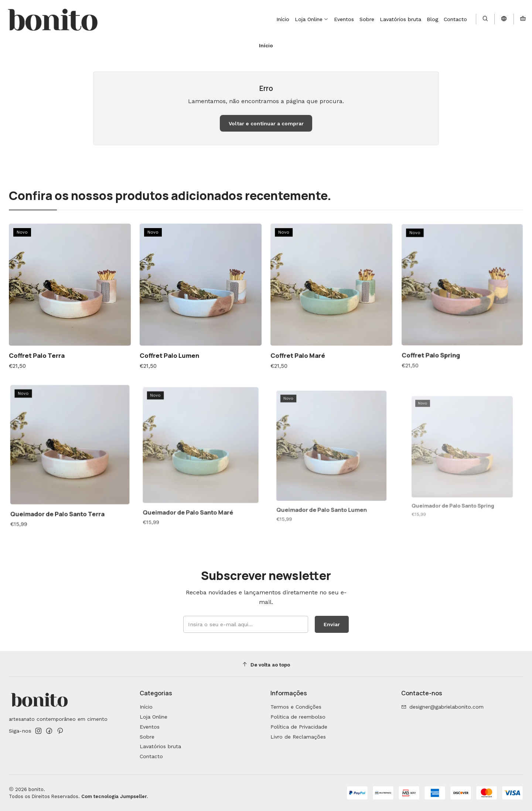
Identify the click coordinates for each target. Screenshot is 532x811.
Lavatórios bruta (160, 746)
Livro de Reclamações (298, 737)
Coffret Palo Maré (307, 340)
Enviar (325, 622)
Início (146, 707)
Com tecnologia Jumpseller (114, 796)
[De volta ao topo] (266, 665)
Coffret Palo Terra (40, 350)
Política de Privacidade (299, 727)
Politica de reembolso (298, 717)
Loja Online (154, 717)
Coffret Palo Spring (442, 334)
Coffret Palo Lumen (175, 346)
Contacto (151, 756)
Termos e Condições (296, 707)
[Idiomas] (504, 19)
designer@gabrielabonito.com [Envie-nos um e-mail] (442, 707)
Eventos (150, 727)
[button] (312, 19)
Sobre (147, 737)
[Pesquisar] (485, 19)
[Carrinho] (523, 19)
